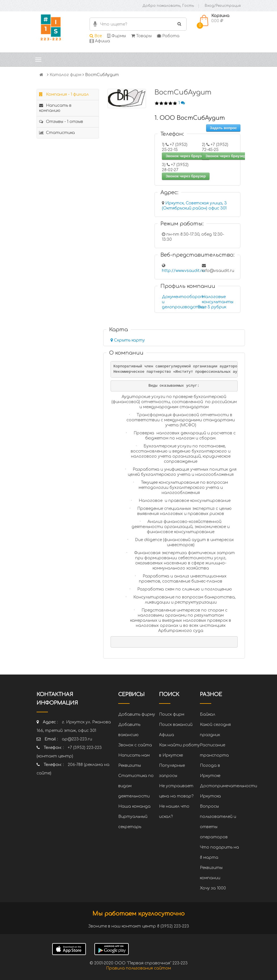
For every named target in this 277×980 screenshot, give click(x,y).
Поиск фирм (172, 714)
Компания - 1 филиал (64, 94)
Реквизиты (130, 766)
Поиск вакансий (176, 725)
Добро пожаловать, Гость (168, 6)
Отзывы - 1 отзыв (61, 122)
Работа (168, 36)
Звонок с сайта (135, 745)
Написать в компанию (55, 108)
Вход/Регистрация (223, 6)
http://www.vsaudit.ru (183, 271)
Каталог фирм (65, 75)
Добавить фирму (137, 714)
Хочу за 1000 (213, 888)
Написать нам (134, 755)
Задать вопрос (223, 128)
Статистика (57, 133)
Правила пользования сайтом (138, 968)
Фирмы (117, 36)
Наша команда (134, 806)
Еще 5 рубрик (212, 307)
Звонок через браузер (186, 156)
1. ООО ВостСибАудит (190, 118)
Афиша (100, 41)
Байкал (208, 714)
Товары (141, 36)
